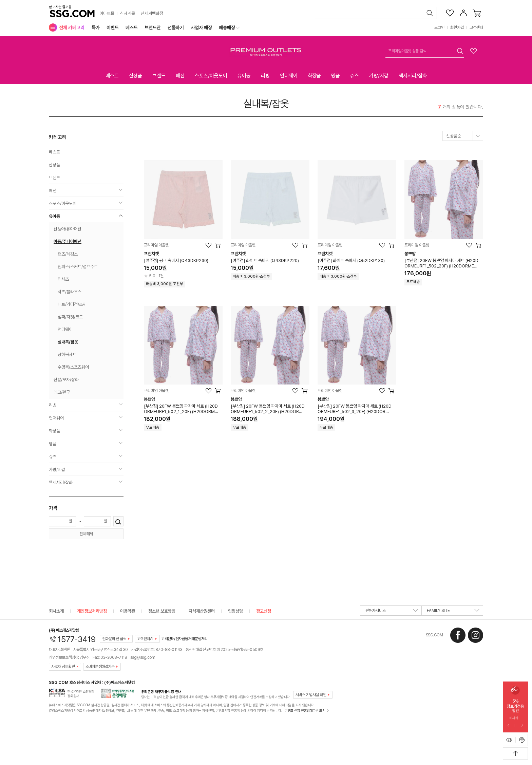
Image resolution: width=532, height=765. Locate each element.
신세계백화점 (152, 13)
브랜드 (159, 76)
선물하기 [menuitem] (176, 27)
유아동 (244, 76)
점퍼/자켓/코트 (70, 317)
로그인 (439, 27)
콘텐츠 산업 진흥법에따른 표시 (305, 710)
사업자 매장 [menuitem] (201, 27)
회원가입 (457, 27)
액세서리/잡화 (413, 76)
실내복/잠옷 (266, 104)
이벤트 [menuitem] (113, 27)
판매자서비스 (392, 612)
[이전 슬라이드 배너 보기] (509, 726)
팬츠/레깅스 (68, 254)
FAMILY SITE (453, 612)
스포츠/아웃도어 (211, 76)
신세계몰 (128, 13)
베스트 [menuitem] (132, 27)
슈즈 (355, 76)
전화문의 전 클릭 (114, 639)
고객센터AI (145, 639)
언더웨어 (289, 76)
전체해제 (86, 534)
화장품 (314, 76)
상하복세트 (67, 354)
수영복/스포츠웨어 (73, 367)
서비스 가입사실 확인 (311, 695)
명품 (336, 76)
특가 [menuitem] (96, 27)
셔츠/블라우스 (70, 292)
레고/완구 (62, 392)
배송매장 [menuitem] (227, 27)
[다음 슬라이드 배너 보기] (522, 726)
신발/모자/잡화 (66, 380)
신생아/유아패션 (67, 229)
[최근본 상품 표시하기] (509, 740)
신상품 (136, 76)
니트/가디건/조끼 (72, 304)
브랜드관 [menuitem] (153, 27)
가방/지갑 (379, 76)
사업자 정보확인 (63, 667)
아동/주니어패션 (68, 241)
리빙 (265, 76)
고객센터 (476, 27)
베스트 (112, 76)
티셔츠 (63, 279)
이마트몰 (107, 13)
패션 (180, 76)
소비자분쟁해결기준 (100, 667)
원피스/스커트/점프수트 (78, 267)
